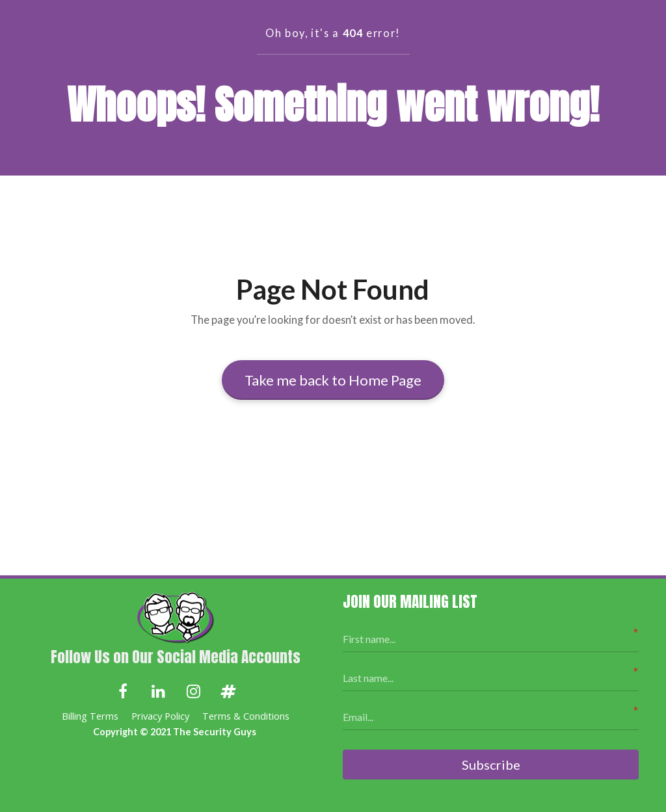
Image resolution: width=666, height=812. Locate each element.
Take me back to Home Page (333, 380)
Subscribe (491, 765)
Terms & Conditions (246, 716)
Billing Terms (90, 716)
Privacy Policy (160, 716)
